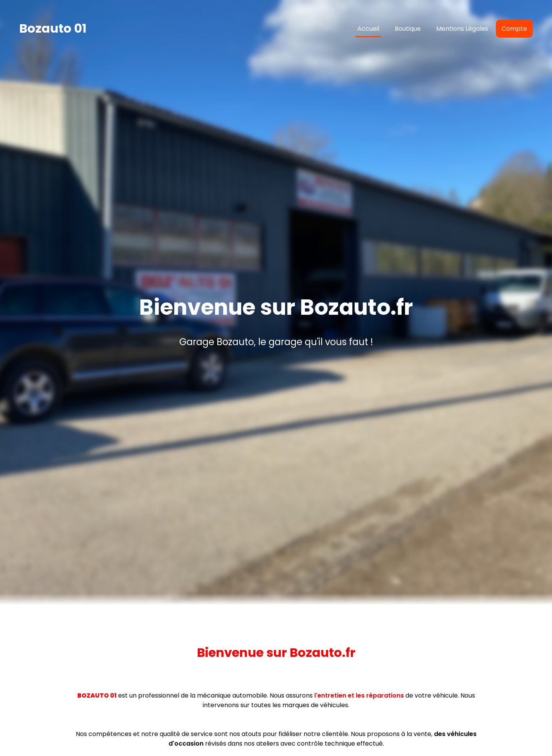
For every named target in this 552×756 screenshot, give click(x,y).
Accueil (368, 29)
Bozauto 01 (53, 28)
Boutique (408, 29)
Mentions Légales (462, 29)
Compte (514, 29)
